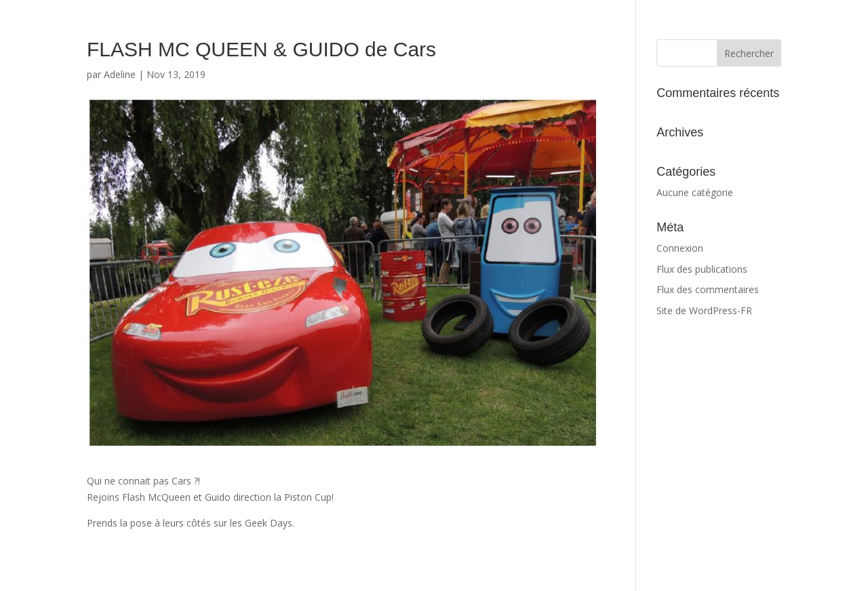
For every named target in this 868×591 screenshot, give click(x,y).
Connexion (680, 248)
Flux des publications (702, 269)
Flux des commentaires (708, 289)
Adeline (120, 74)
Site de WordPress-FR (704, 310)
